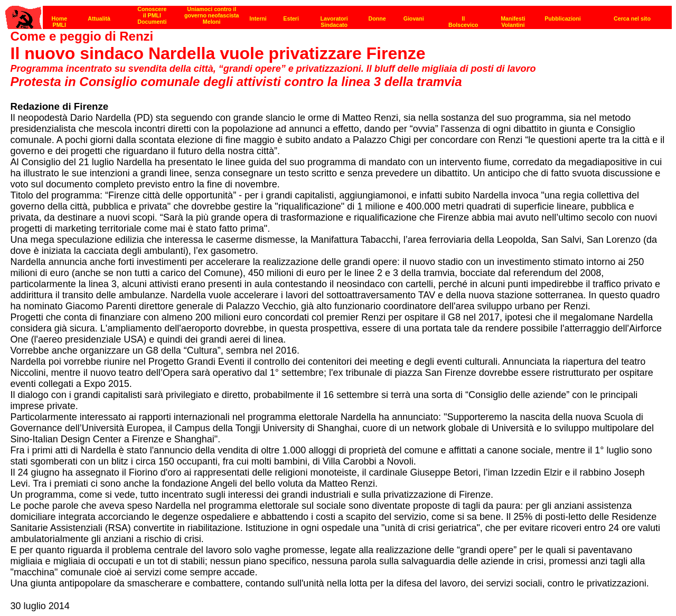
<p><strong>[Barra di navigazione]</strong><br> (339, 15)
